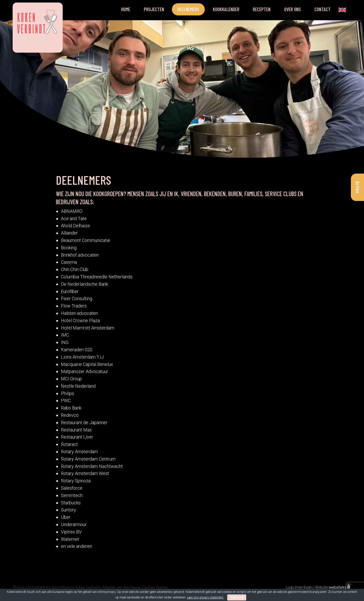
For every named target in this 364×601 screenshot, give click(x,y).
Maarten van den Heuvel (121, 587)
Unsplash (38, 587)
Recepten (262, 9)
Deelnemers (188, 9)
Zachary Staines (155, 587)
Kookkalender (226, 9)
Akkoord (237, 597)
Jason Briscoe (62, 587)
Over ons (292, 9)
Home (126, 9)
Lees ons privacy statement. (206, 597)
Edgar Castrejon (88, 587)
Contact (323, 9)
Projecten (154, 9)
